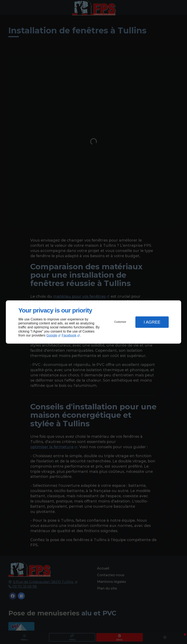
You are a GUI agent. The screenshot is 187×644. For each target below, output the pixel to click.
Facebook (69, 335)
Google (52, 335)
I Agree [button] (152, 322)
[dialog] (93, 322)
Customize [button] (120, 322)
